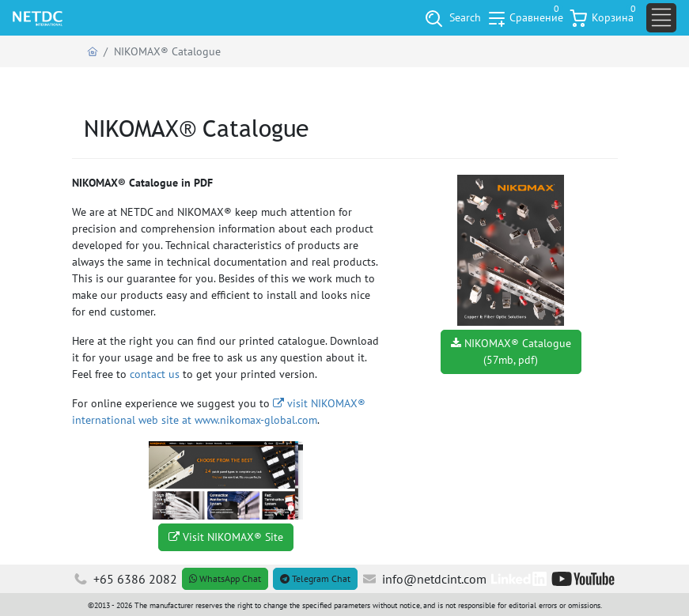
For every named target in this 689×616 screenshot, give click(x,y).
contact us (155, 374)
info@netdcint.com (425, 579)
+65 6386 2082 (126, 579)
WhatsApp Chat (225, 578)
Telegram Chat (315, 578)
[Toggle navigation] (661, 18)
